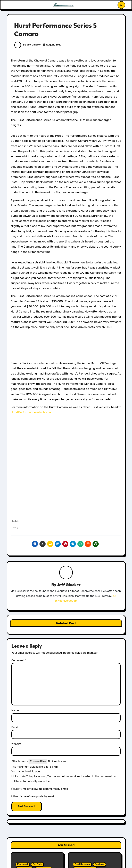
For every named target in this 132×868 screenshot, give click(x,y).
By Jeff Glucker (27, 45)
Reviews (100, 864)
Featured (23, 864)
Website (16, 744)
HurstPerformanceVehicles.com (32, 412)
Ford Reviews (82, 864)
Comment (19, 660)
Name (15, 710)
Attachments (20, 761)
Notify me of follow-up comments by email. (41, 789)
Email (15, 727)
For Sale (37, 864)
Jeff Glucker (69, 585)
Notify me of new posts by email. (35, 796)
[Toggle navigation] (9, 5)
